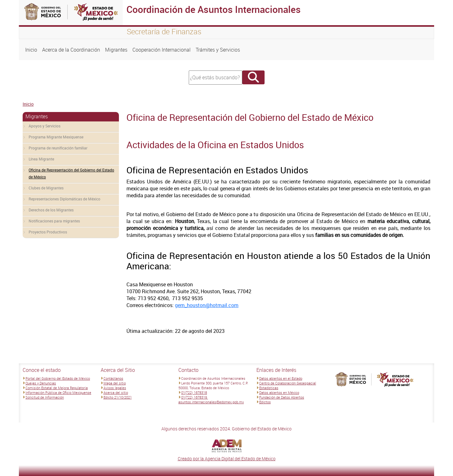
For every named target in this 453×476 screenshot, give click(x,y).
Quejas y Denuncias (41, 383)
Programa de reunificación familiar (58, 148)
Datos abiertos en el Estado (281, 378)
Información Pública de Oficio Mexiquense (58, 392)
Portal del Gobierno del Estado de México (58, 378)
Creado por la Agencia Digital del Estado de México (227, 459)
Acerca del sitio (116, 392)
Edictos (265, 402)
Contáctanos (113, 378)
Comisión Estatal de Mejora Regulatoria (57, 388)
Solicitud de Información (45, 397)
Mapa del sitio (115, 383)
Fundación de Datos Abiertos (282, 397)
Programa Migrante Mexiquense (56, 137)
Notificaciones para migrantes (54, 221)
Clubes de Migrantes (46, 188)
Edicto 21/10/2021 (118, 397)
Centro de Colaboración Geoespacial (288, 383)
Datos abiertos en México (279, 392)
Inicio (31, 50)
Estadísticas (269, 388)
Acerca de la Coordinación (71, 50)
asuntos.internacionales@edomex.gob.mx (211, 402)
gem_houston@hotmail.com (207, 305)
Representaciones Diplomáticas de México (64, 199)
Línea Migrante (41, 159)
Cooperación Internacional (162, 50)
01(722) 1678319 (195, 397)
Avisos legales (115, 388)
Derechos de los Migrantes (51, 210)
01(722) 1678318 (194, 392)
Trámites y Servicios (218, 50)
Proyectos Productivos (48, 232)
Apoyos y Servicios (45, 126)
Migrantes (116, 50)
